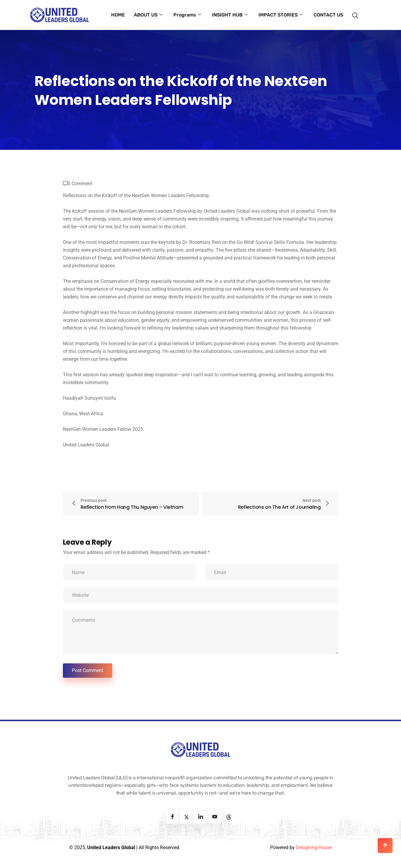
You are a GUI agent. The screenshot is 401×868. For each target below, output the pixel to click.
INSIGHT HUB (230, 15)
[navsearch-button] (357, 12)
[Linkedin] (200, 817)
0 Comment (80, 184)
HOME (118, 15)
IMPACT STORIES (281, 15)
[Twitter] (186, 817)
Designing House (314, 847)
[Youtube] (215, 817)
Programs (187, 15)
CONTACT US (328, 15)
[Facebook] (172, 817)
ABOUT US (148, 15)
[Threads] (229, 817)
